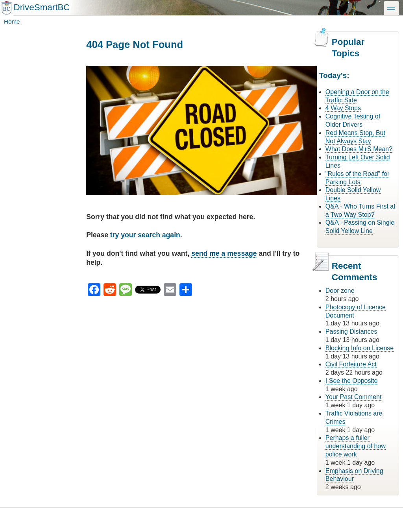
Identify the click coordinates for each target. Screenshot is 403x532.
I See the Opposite (352, 381)
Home (12, 21)
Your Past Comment (354, 397)
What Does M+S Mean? (359, 149)
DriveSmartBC (42, 7)
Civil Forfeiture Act (351, 364)
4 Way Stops (343, 108)
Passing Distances (351, 332)
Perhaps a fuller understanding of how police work (356, 446)
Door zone (340, 291)
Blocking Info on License (360, 348)
